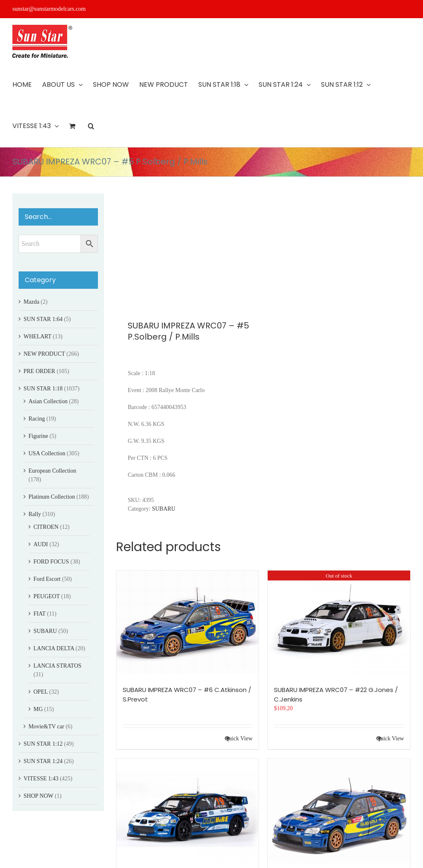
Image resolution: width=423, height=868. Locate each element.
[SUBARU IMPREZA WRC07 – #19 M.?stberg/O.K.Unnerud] (339, 812)
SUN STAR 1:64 (43, 319)
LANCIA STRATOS (57, 666)
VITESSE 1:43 (41, 779)
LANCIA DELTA (54, 648)
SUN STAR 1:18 (43, 389)
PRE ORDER (39, 371)
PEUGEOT (47, 596)
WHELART (37, 336)
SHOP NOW (38, 796)
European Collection (52, 471)
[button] (91, 126)
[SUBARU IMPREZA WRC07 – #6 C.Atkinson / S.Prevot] (188, 624)
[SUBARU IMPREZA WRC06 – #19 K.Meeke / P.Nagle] (188, 812)
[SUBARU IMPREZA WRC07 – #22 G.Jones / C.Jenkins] (339, 624)
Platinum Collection (52, 497)
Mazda (31, 302)
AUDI (41, 544)
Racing (37, 419)
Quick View (239, 738)
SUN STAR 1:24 (43, 761)
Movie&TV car (46, 727)
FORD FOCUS (51, 562)
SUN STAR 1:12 (43, 744)
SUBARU (164, 509)
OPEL (40, 692)
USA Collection (47, 453)
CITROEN (46, 527)
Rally (35, 514)
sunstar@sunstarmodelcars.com (49, 9)
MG (38, 709)
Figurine (38, 436)
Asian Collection (48, 401)
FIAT (39, 614)
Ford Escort (47, 579)
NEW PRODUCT (44, 354)
